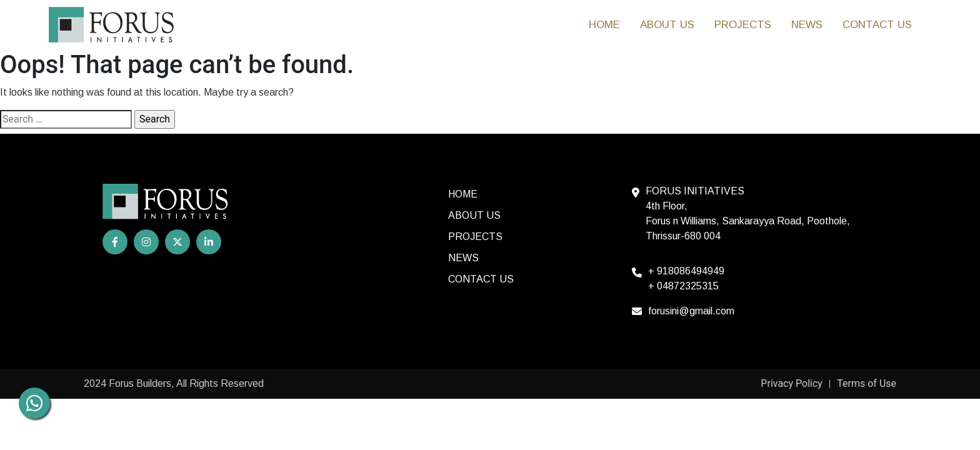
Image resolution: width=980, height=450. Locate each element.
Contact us (877, 25)
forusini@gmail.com (691, 311)
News (807, 25)
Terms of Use (867, 383)
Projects (743, 25)
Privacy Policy (792, 383)
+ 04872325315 (683, 286)
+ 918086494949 (686, 271)
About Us (667, 25)
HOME (604, 25)
